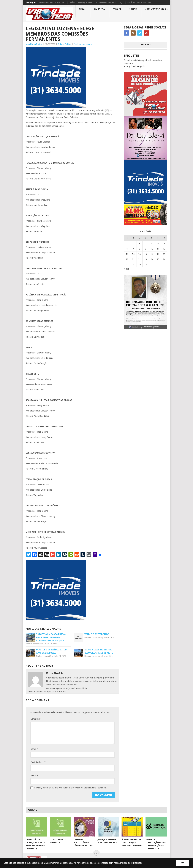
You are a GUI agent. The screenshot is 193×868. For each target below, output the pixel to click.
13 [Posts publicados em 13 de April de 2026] (127, 254)
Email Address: (38, 762)
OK (183, 863)
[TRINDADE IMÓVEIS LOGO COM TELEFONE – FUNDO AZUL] (56, 107)
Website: (34, 775)
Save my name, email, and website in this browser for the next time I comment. (71, 788)
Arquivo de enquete (136, 66)
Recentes (146, 44)
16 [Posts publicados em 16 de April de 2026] (146, 254)
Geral (82, 9)
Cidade (117, 9)
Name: (34, 749)
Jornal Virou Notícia (34, 44)
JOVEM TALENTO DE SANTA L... (52, 3)
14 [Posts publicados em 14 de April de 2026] (133, 254)
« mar (127, 269)
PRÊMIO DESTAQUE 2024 (81, 3)
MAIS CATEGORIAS (155, 9)
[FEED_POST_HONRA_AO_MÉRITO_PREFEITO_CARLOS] (146, 328)
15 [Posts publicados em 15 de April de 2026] (139, 254)
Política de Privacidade (131, 863)
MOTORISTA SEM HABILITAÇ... (110, 3)
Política (99, 9)
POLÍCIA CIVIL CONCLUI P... (140, 3)
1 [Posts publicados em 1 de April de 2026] (139, 243)
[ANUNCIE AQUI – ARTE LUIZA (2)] (146, 115)
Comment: (36, 719)
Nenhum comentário (83, 44)
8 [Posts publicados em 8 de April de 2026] (139, 249)
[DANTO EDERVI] (146, 159)
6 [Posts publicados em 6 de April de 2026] (127, 249)
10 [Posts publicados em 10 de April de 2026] (152, 249)
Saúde (133, 9)
